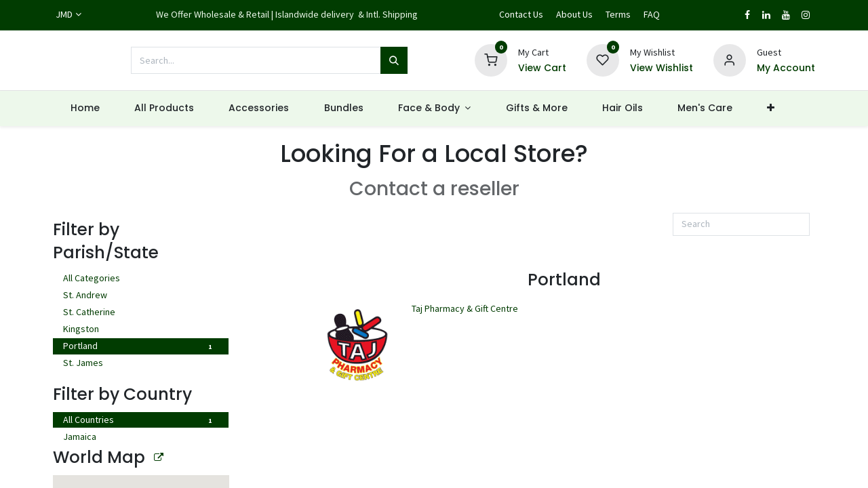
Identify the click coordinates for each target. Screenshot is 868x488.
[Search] (394, 60)
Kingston (140, 330)
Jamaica (140, 438)
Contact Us (521, 14)
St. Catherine (140, 313)
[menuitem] (85, 108)
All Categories (140, 279)
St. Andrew (140, 296)
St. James (140, 364)
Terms (618, 14)
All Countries (140, 421)
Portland (140, 347)
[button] (824, 108)
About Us (574, 14)
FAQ (652, 14)
